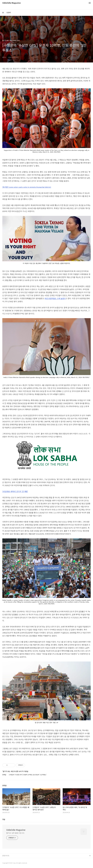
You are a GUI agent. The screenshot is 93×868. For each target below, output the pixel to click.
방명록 (9, 13)
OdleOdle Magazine (11, 3)
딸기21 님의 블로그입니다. (15, 833)
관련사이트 (6, 856)
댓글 (4, 819)
